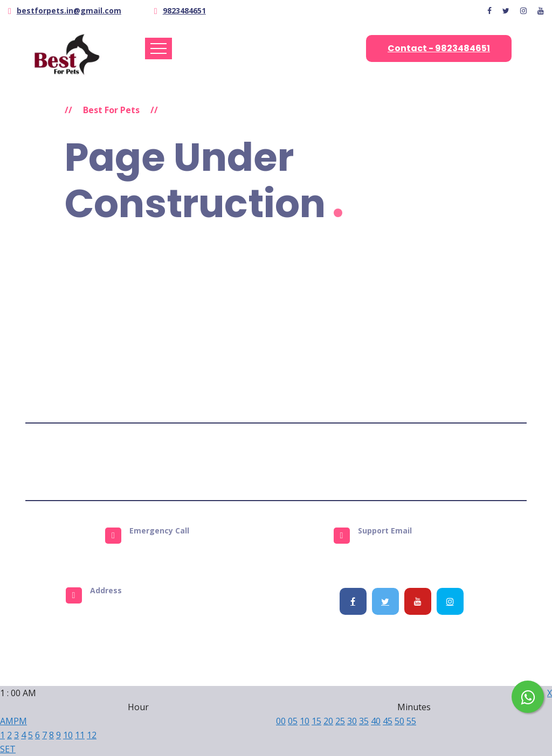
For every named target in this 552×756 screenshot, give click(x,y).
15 (316, 721)
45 (388, 721)
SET (8, 749)
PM (20, 721)
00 (281, 721)
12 (92, 735)
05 (293, 721)
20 (328, 721)
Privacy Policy (262, 462)
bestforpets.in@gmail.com (69, 11)
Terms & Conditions (188, 462)
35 (364, 721)
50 (399, 721)
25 (340, 721)
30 (352, 721)
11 (80, 735)
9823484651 (184, 11)
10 (68, 735)
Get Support (381, 462)
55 (411, 721)
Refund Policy (323, 462)
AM (7, 721)
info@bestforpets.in (414, 549)
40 (376, 721)
